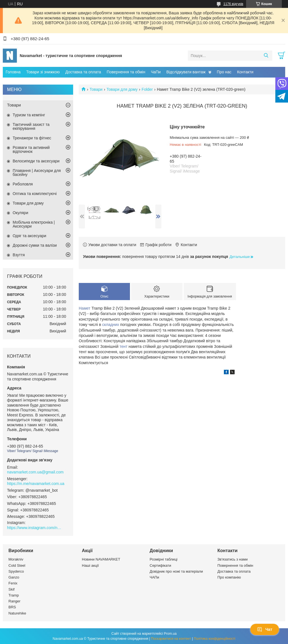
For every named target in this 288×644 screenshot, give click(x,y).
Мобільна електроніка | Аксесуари (34, 224)
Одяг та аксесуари (29, 236)
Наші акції (90, 565)
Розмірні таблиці (164, 559)
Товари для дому (122, 89)
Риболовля (23, 184)
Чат (265, 629)
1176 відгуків (233, 4)
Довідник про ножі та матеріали (176, 571)
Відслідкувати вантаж (186, 72)
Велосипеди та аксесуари (36, 161)
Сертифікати (160, 565)
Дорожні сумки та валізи (35, 245)
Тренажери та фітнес (32, 138)
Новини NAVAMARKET (101, 559)
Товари (96, 89)
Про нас (224, 72)
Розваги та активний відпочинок (31, 149)
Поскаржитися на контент (171, 639)
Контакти (245, 72)
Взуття (19, 255)
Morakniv (16, 559)
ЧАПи (154, 577)
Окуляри (20, 213)
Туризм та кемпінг (29, 115)
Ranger (14, 601)
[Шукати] (266, 56)
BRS (12, 607)
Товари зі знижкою (43, 72)
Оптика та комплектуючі (35, 194)
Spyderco (16, 571)
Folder (147, 89)
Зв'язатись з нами (232, 559)
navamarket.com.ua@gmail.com (35, 472)
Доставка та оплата (83, 72)
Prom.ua (170, 634)
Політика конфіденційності (215, 639)
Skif (12, 589)
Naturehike (17, 613)
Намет (85, 308)
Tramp (14, 595)
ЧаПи (156, 72)
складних (111, 325)
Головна (13, 72)
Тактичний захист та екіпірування (31, 126)
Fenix (13, 583)
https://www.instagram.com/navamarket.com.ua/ (35, 528)
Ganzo (14, 577)
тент (123, 346)
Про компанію (229, 577)
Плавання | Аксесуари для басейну (37, 173)
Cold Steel (17, 565)
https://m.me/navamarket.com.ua (36, 484)
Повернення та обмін (126, 72)
